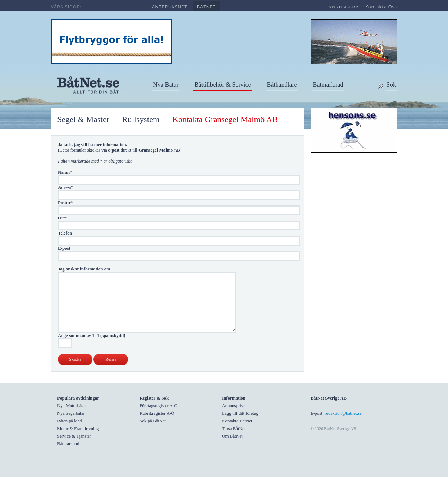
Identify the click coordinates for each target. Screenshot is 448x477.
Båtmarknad (328, 85)
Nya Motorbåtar (71, 406)
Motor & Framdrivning (78, 428)
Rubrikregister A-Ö (157, 413)
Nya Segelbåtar (71, 413)
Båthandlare (282, 85)
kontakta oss (381, 7)
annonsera (344, 7)
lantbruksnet (168, 7)
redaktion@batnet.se (343, 413)
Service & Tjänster (74, 436)
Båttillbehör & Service (222, 85)
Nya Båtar (166, 85)
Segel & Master (83, 119)
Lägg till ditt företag (240, 413)
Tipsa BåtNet (234, 428)
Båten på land (69, 421)
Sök (391, 85)
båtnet (206, 7)
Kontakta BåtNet (237, 421)
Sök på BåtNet (153, 421)
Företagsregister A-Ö (158, 406)
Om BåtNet (232, 436)
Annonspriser (234, 406)
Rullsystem (141, 119)
